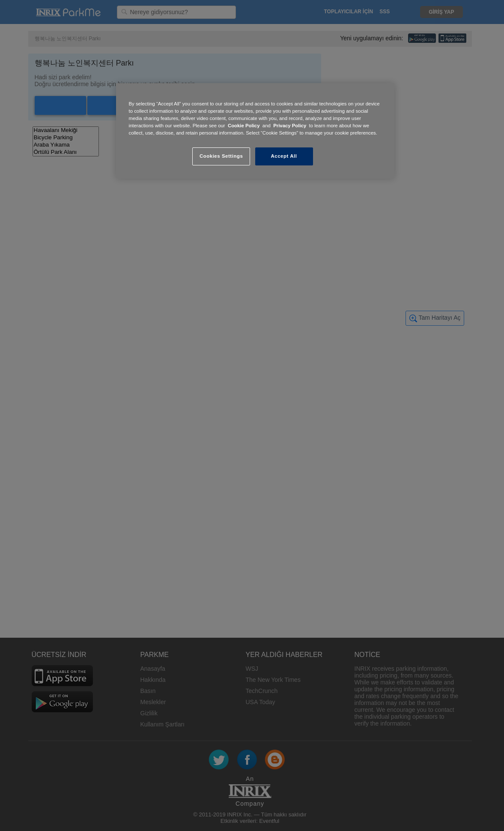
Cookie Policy (244, 126)
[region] (255, 131)
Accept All (284, 156)
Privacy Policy (290, 126)
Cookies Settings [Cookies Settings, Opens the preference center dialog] (221, 156)
